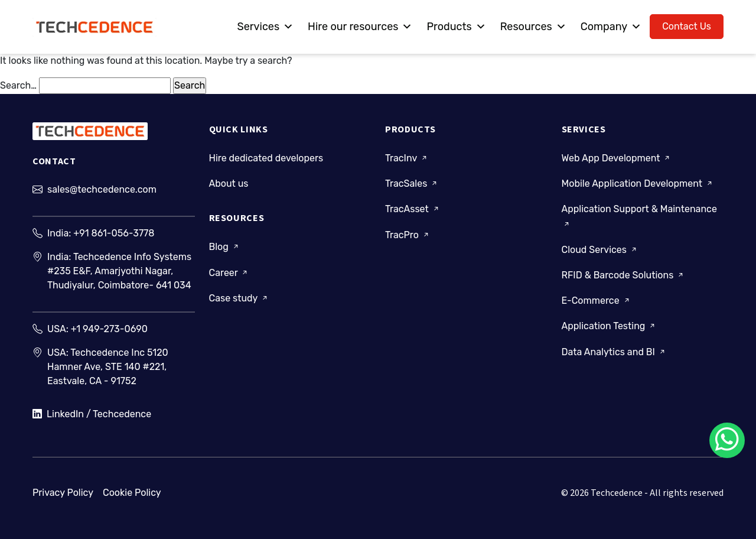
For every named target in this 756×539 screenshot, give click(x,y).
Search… (18, 85)
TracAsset (413, 209)
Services (265, 27)
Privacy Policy (63, 493)
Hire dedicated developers (266, 158)
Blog (225, 247)
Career (229, 272)
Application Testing (610, 326)
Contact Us (687, 26)
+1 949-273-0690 (109, 329)
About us (229, 184)
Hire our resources (360, 27)
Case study (239, 298)
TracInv (407, 158)
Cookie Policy (132, 493)
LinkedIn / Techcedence (92, 414)
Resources (533, 27)
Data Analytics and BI (614, 351)
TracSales (412, 184)
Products (456, 27)
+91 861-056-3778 (114, 233)
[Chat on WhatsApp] (727, 440)
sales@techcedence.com (102, 189)
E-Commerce (597, 301)
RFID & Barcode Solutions (624, 275)
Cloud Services (600, 250)
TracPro (408, 234)
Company (611, 27)
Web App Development (617, 158)
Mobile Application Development (638, 184)
